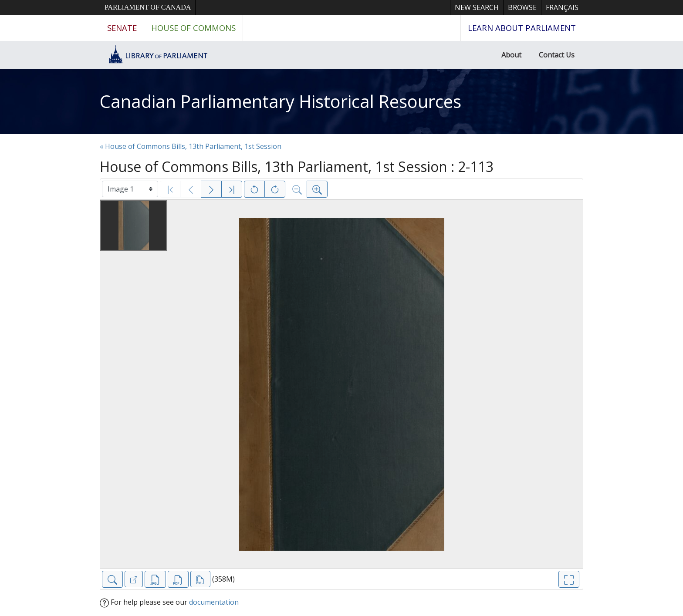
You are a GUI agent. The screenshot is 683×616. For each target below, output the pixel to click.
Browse (522, 7)
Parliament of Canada (148, 7)
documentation (214, 602)
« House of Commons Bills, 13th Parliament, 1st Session (191, 146)
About (511, 55)
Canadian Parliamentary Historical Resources (281, 101)
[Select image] (130, 189)
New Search (477, 7)
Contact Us (557, 55)
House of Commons (193, 28)
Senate (122, 28)
